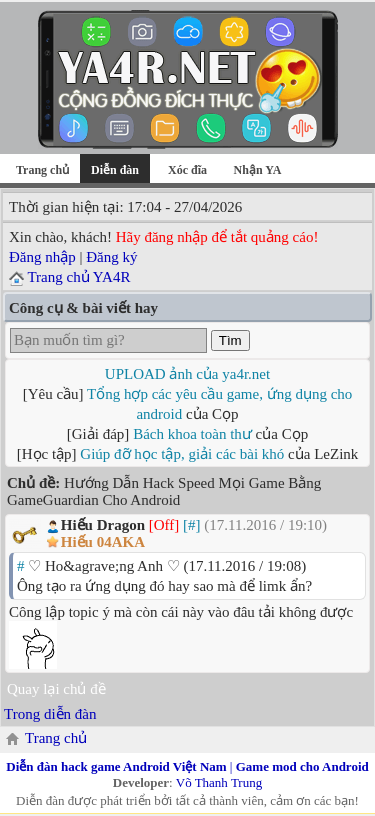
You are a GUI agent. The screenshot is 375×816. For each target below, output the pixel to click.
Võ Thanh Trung (219, 782)
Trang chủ (42, 170)
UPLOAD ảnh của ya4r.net (187, 374)
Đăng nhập (42, 257)
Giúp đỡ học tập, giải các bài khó (182, 454)
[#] (192, 525)
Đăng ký (111, 257)
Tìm (230, 340)
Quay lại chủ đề (56, 689)
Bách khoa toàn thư (192, 434)
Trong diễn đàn (50, 714)
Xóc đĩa (187, 170)
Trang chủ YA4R (78, 277)
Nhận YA (258, 170)
